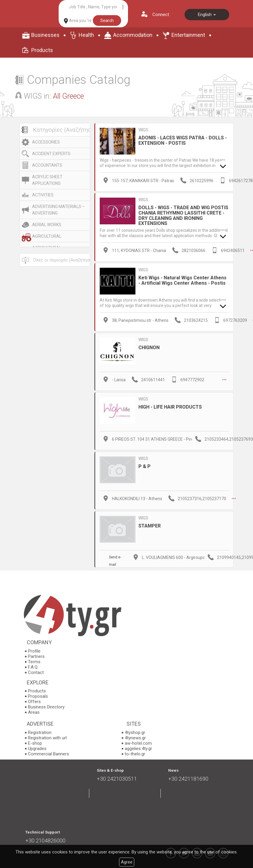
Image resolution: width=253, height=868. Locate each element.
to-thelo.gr (135, 754)
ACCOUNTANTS (47, 165)
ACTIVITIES (43, 195)
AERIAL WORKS (47, 225)
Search (107, 21)
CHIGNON (149, 348)
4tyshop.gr (135, 732)
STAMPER (150, 526)
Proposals (38, 696)
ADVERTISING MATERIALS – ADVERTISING (58, 210)
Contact (36, 672)
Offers (34, 702)
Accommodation (133, 35)
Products (42, 50)
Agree (127, 862)
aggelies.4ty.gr (138, 749)
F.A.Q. (33, 667)
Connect (161, 15)
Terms (34, 662)
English (207, 15)
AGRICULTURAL (47, 236)
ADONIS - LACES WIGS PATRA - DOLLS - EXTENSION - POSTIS (183, 140)
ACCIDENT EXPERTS (51, 154)
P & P (145, 466)
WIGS (143, 130)
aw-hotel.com (138, 743)
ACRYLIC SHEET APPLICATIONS (47, 180)
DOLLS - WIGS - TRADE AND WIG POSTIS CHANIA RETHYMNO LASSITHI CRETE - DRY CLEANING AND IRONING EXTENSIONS (183, 215)
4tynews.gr (135, 738)
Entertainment (188, 35)
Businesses (45, 35)
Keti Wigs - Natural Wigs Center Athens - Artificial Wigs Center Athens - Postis (182, 280)
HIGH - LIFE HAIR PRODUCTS (170, 407)
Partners (36, 656)
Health (86, 35)
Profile (34, 651)
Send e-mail (115, 558)
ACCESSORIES (46, 142)
